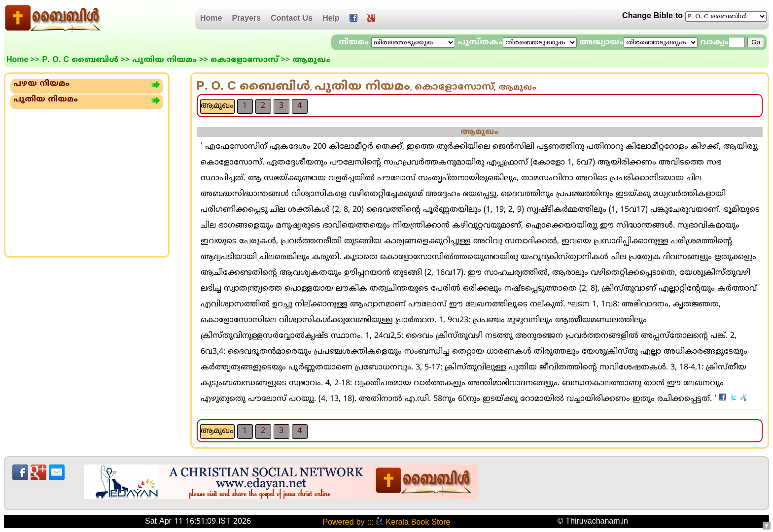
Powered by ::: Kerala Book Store (386, 523)
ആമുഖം (217, 106)
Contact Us (292, 19)
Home (211, 19)
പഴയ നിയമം (41, 84)
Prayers (246, 19)
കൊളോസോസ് (245, 60)
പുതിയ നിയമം (164, 60)
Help (331, 19)
